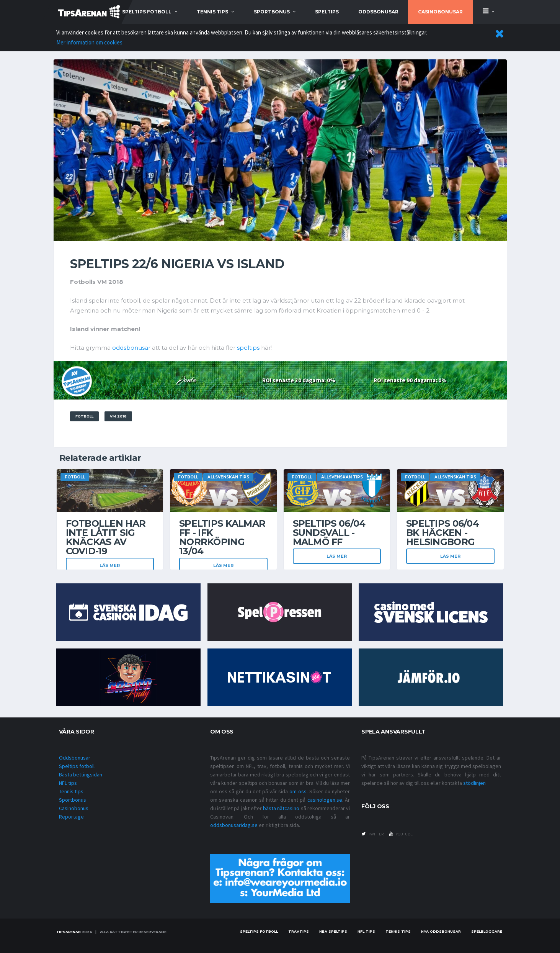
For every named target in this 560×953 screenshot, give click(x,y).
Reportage (71, 817)
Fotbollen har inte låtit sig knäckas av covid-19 (106, 537)
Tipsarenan (69, 932)
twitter (372, 834)
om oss (298, 791)
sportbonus (272, 12)
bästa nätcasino (281, 808)
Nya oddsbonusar (441, 931)
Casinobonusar (440, 12)
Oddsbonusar (378, 12)
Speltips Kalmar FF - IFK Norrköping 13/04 (222, 537)
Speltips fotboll (77, 766)
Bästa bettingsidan (81, 775)
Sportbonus (73, 800)
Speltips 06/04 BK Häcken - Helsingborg (442, 533)
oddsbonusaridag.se (234, 825)
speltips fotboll (147, 12)
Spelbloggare (487, 931)
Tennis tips (71, 791)
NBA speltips (333, 931)
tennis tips (212, 12)
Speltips (327, 12)
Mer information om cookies (89, 42)
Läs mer (110, 565)
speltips (248, 348)
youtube (401, 834)
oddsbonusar (131, 348)
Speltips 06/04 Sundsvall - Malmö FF (329, 533)
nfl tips (366, 931)
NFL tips (68, 783)
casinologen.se (325, 800)
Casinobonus (74, 808)
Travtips (299, 931)
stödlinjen (474, 783)
